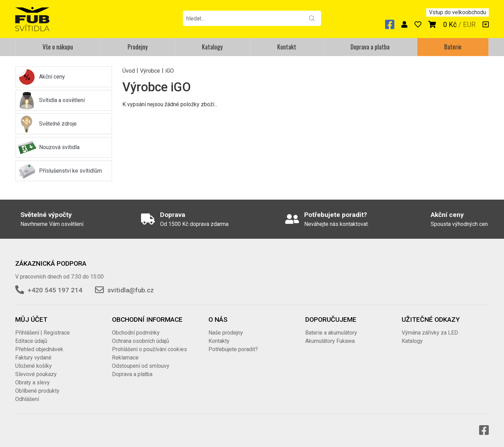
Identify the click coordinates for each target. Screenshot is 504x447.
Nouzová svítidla (59, 147)
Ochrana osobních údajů (141, 341)
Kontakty (219, 341)
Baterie (453, 47)
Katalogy (212, 47)
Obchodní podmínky (136, 333)
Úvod (129, 70)
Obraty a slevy (32, 382)
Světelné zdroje (58, 124)
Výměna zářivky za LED (430, 333)
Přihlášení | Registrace (43, 333)
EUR (469, 25)
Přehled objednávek (39, 349)
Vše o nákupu (58, 47)
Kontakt (287, 47)
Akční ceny (52, 77)
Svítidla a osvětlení (62, 100)
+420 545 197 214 (55, 290)
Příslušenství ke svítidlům (71, 171)
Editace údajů (31, 341)
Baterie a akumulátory (331, 333)
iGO (170, 70)
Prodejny (138, 47)
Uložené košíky (34, 366)
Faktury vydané (33, 358)
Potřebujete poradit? (233, 349)
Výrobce (150, 70)
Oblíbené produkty (37, 391)
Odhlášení (27, 399)
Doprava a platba (370, 47)
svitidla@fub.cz (131, 290)
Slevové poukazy (36, 374)
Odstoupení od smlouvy (141, 366)
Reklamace (125, 358)
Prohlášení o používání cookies (150, 349)
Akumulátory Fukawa (330, 341)
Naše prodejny (226, 333)
